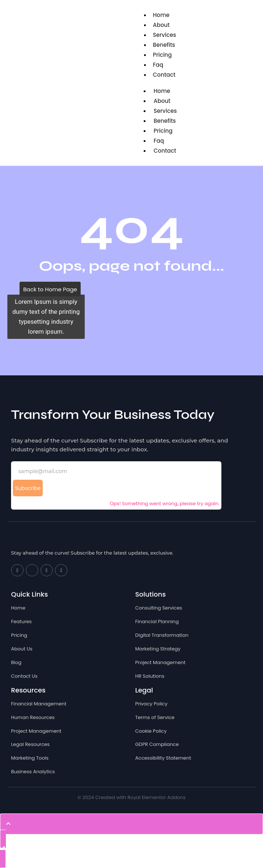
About (161, 25)
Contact (164, 75)
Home (161, 15)
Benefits (164, 45)
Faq (158, 65)
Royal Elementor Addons (157, 797)
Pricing (162, 55)
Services (164, 35)
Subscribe (28, 488)
